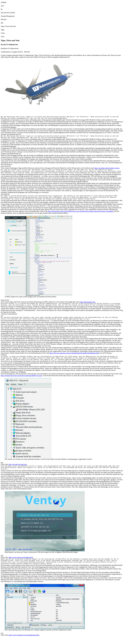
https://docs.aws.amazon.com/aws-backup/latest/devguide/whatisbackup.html (74, 357)
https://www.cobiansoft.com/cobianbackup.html (24, 642)
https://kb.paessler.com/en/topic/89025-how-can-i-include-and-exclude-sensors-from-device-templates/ (81, 214)
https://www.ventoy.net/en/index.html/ (21, 563)
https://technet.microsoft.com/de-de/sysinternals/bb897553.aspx (21, 381)
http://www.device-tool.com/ (18, 469)
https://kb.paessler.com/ (88, 305)
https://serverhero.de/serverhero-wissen (107, 169)
